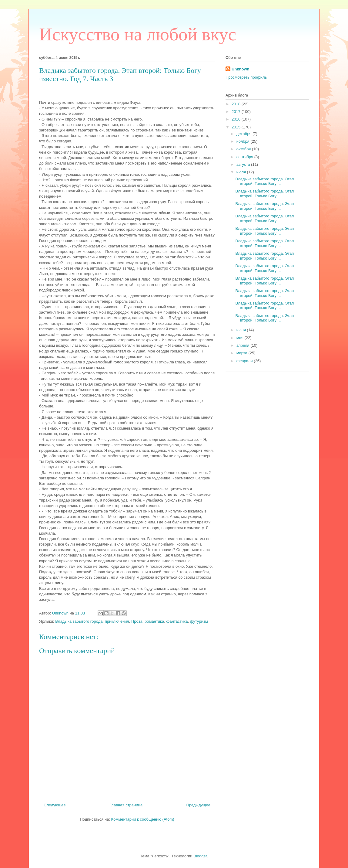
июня (242, 330)
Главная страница (126, 805)
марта (243, 353)
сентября (245, 157)
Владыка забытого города (79, 621)
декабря (244, 134)
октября (244, 149)
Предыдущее (198, 805)
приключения (117, 621)
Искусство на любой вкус (138, 34)
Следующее (55, 805)
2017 (237, 112)
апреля (244, 345)
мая (241, 338)
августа (244, 164)
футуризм (199, 621)
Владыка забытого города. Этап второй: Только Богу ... (264, 181)
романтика (154, 621)
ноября (244, 141)
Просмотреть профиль (246, 77)
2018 (237, 104)
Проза (137, 621)
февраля (245, 361)
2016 (237, 119)
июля (242, 172)
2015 (237, 127)
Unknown (241, 69)
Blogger (200, 856)
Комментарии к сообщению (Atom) (143, 819)
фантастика (177, 621)
